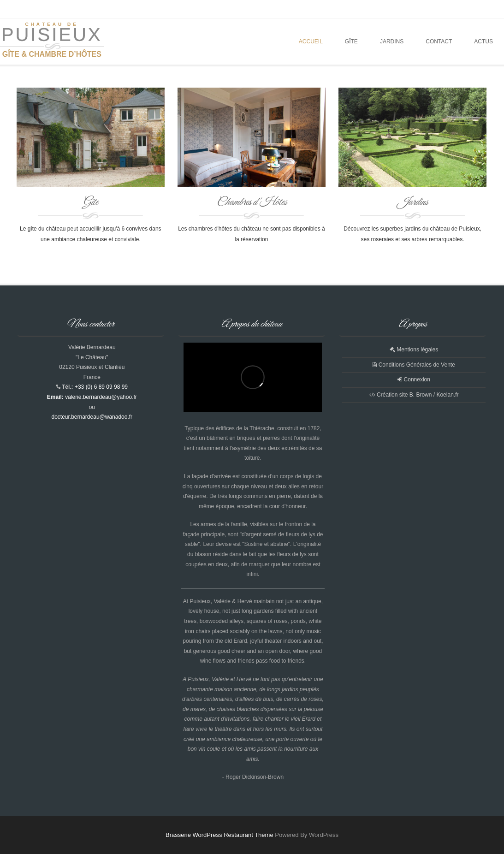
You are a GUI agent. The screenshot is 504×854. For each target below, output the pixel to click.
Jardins (392, 42)
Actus (483, 42)
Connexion (414, 380)
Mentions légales (414, 350)
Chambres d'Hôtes (252, 202)
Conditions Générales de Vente (414, 365)
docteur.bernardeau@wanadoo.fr (92, 417)
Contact (439, 42)
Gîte (351, 42)
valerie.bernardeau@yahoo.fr (101, 397)
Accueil (311, 42)
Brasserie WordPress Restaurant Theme (219, 835)
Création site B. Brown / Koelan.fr (414, 395)
